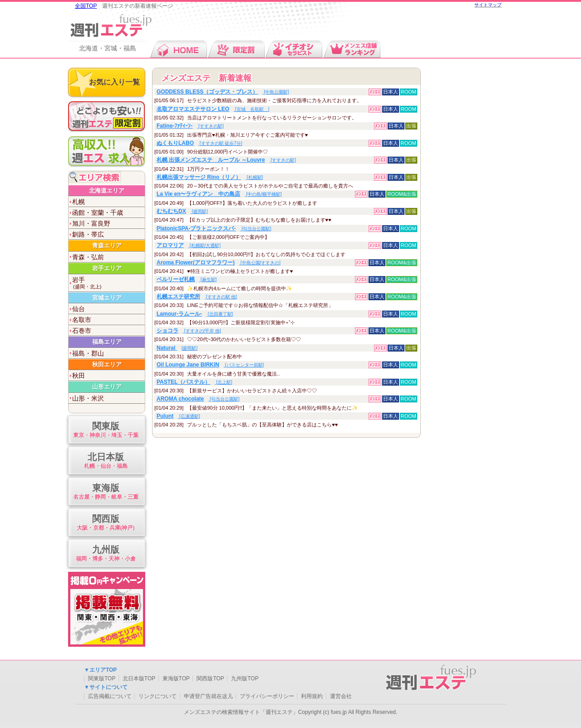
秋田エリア (107, 364)
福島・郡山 (88, 353)
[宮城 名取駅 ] (213, 109)
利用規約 (312, 696)
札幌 (79, 202)
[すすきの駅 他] (197, 297)
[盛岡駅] (182, 211)
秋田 (79, 376)
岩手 (108, 283)
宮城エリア (107, 298)
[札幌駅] (210, 177)
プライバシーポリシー (267, 696)
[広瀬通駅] (178, 416)
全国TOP (86, 6)
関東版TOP (102, 678)
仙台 (79, 309)
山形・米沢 (88, 398)
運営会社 (341, 696)
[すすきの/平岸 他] (189, 331)
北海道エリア (107, 191)
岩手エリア (107, 268)
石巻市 (82, 331)
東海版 (106, 492)
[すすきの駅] (190, 126)
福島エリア (107, 342)
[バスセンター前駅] (210, 365)
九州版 (106, 554)
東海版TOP (176, 678)
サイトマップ (488, 5)
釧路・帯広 (88, 234)
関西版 (106, 523)
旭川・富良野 (91, 223)
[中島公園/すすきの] (219, 263)
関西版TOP (210, 678)
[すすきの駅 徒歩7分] (199, 143)
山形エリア (107, 387)
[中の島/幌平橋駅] (219, 194)
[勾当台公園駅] (214, 229)
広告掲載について (110, 696)
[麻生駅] (187, 280)
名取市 (82, 320)
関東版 (106, 430)
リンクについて (158, 696)
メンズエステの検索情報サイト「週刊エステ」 (241, 712)
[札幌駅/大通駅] (189, 245)
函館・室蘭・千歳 (98, 213)
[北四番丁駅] (195, 314)
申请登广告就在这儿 (208, 696)
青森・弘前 (88, 257)
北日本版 (106, 461)
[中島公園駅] (223, 92)
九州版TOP (245, 678)
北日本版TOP (139, 678)
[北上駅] (194, 382)
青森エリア (107, 245)
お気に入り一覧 (114, 82)
